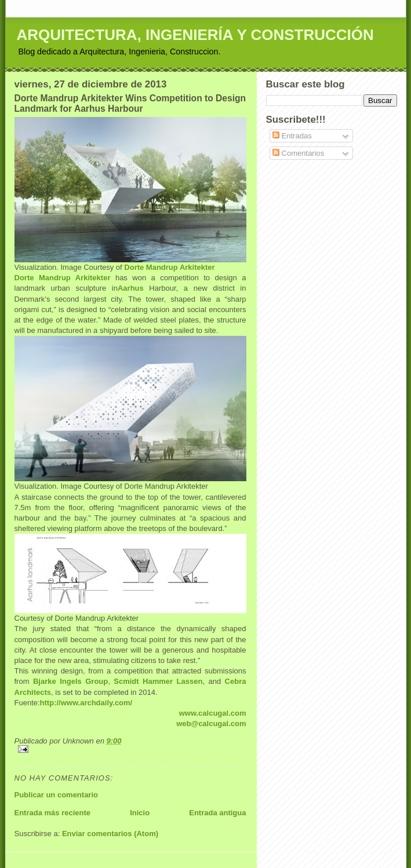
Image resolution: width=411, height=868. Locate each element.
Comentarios (298, 153)
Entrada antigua (217, 813)
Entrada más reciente (53, 813)
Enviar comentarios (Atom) (110, 834)
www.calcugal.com (213, 713)
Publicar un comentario (56, 795)
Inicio (140, 813)
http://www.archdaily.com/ (86, 703)
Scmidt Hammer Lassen (158, 681)
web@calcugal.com (211, 724)
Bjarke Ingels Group (70, 681)
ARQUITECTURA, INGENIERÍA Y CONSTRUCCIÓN (195, 35)
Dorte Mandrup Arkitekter (169, 267)
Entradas (292, 136)
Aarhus (131, 288)
